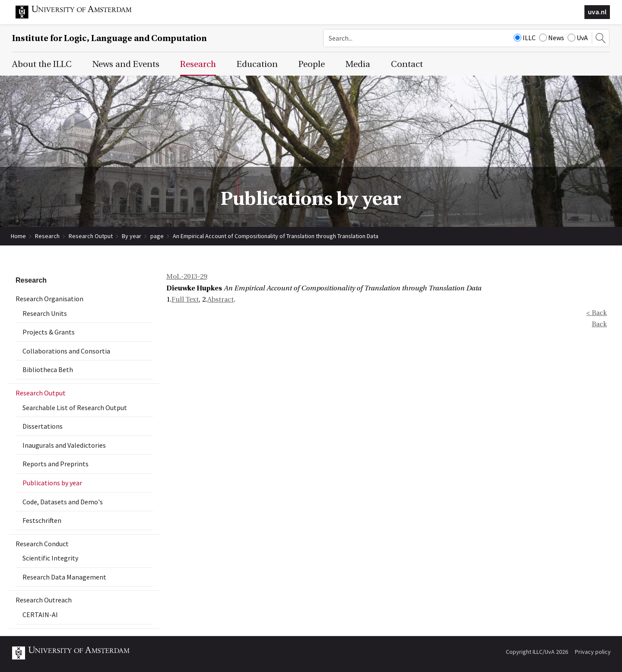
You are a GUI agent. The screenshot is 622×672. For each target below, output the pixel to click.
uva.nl (597, 12)
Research (47, 236)
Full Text (185, 299)
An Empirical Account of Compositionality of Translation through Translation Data (276, 236)
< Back (597, 313)
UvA (578, 38)
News (552, 38)
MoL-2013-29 (187, 277)
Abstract (221, 299)
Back (599, 324)
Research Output (91, 236)
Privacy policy (593, 652)
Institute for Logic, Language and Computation (109, 38)
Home (18, 236)
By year (132, 236)
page (157, 236)
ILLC (525, 38)
